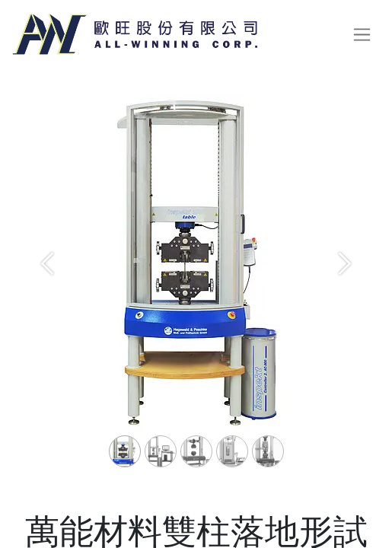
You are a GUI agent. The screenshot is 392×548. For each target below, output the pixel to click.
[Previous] (47, 288)
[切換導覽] (362, 35)
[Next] (345, 288)
